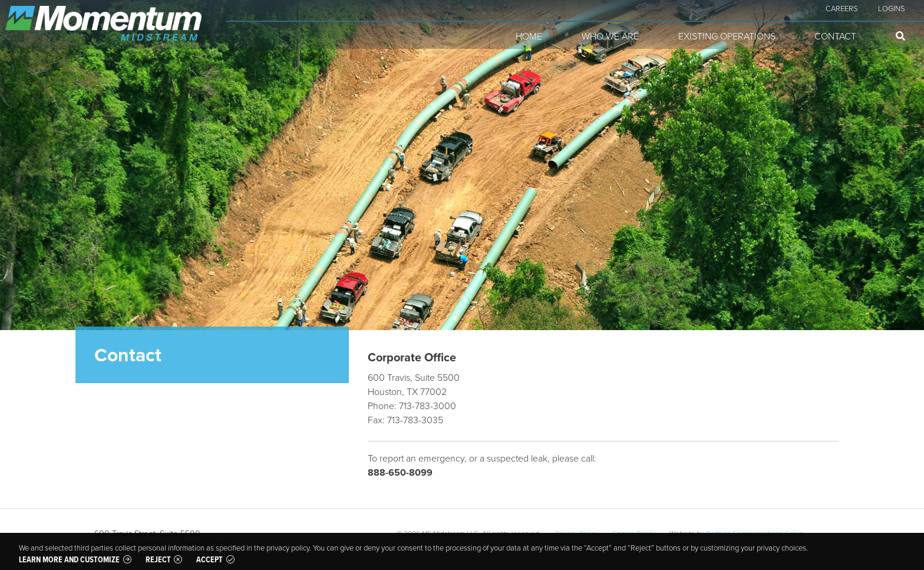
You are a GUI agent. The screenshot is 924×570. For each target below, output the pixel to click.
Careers (842, 8)
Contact (835, 36)
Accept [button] (209, 559)
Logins (892, 8)
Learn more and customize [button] (69, 559)
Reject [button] (158, 559)
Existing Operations (727, 36)
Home (529, 36)
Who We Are (610, 36)
